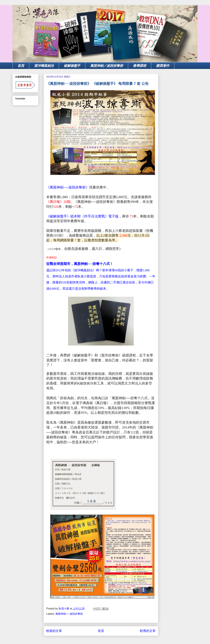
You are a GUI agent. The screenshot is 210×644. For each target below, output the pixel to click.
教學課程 (140, 66)
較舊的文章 (148, 631)
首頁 (21, 66)
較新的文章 (54, 631)
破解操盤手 (72, 66)
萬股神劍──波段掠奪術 (69, 614)
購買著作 (163, 66)
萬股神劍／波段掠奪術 (107, 66)
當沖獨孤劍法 (44, 66)
